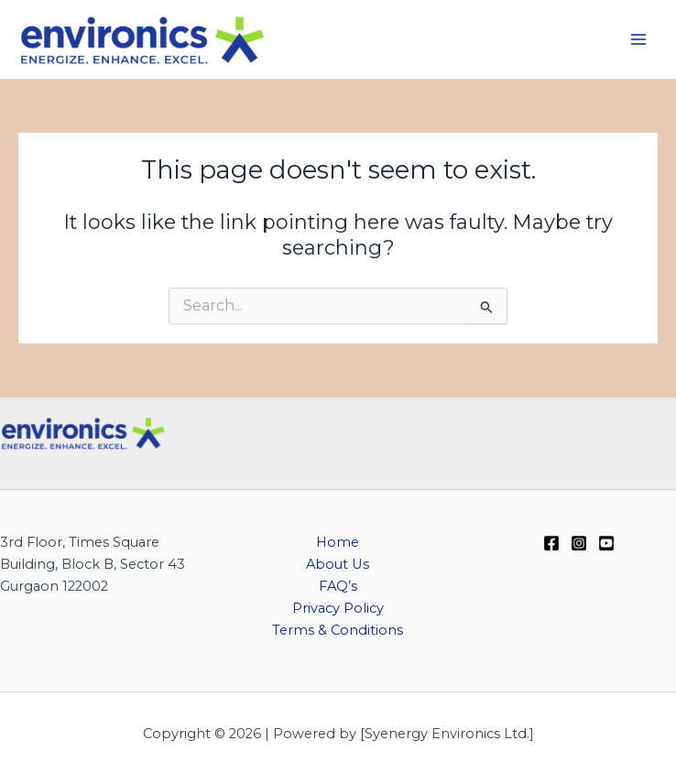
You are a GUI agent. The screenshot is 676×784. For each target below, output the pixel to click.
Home (338, 542)
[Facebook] (551, 543)
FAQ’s (338, 586)
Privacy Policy (338, 608)
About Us (338, 564)
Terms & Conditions (338, 630)
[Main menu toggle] (638, 39)
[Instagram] (579, 543)
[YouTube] (606, 543)
